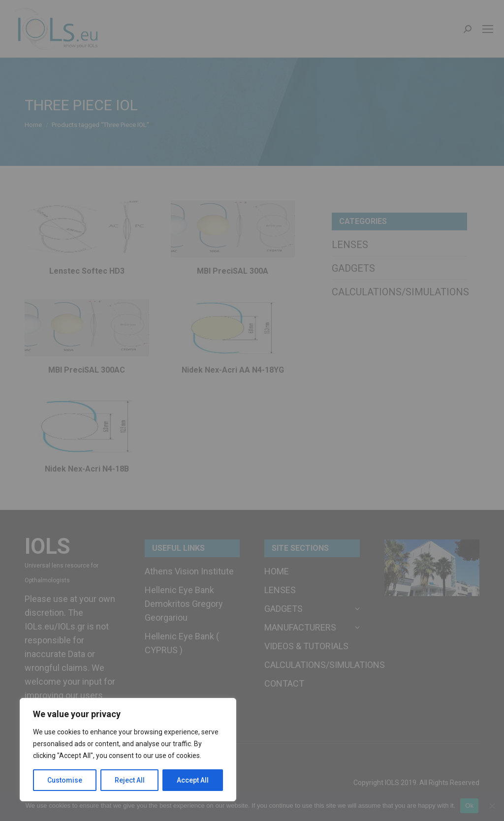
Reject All (130, 780)
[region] (128, 750)
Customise (65, 780)
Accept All (193, 780)
